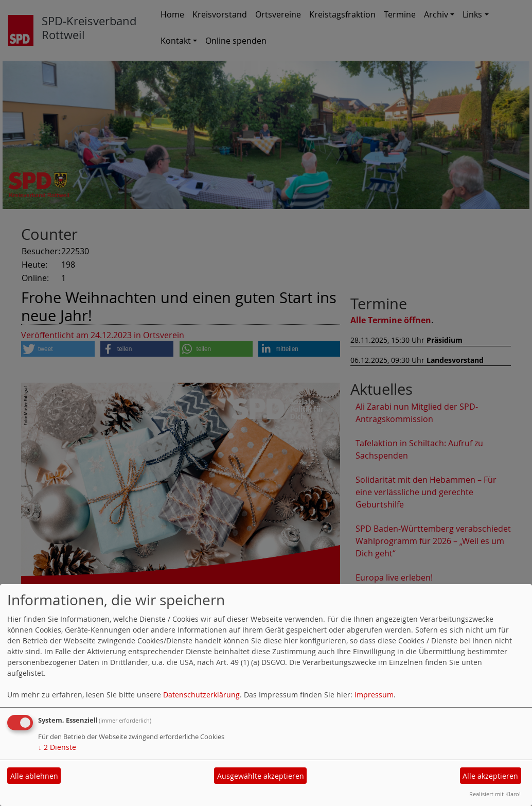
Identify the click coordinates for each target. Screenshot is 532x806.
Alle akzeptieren (490, 776)
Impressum (374, 695)
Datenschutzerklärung (201, 695)
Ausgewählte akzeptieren (261, 776)
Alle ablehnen (34, 776)
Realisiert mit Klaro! (495, 794)
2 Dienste (57, 747)
